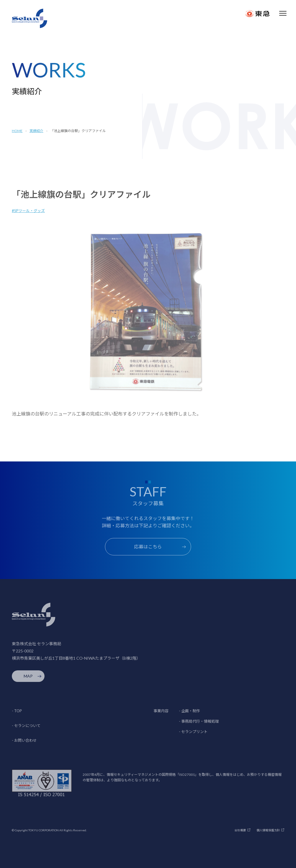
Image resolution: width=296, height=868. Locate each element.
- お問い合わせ (24, 740)
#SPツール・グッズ (28, 211)
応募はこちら (148, 547)
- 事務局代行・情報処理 (199, 721)
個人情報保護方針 (268, 830)
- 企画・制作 (189, 711)
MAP (28, 676)
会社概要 (240, 830)
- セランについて (26, 726)
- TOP (17, 711)
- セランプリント (193, 732)
